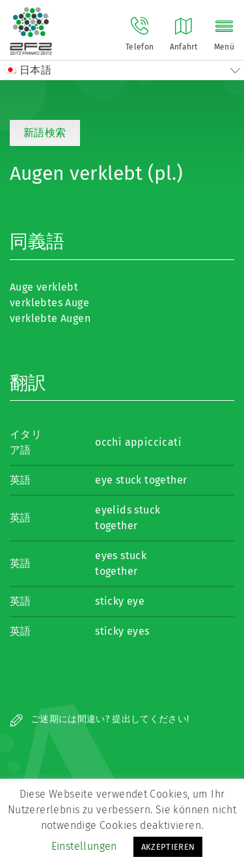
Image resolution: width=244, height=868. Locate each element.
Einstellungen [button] (84, 846)
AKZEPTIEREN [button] (168, 847)
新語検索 (45, 133)
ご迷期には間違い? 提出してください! (100, 719)
